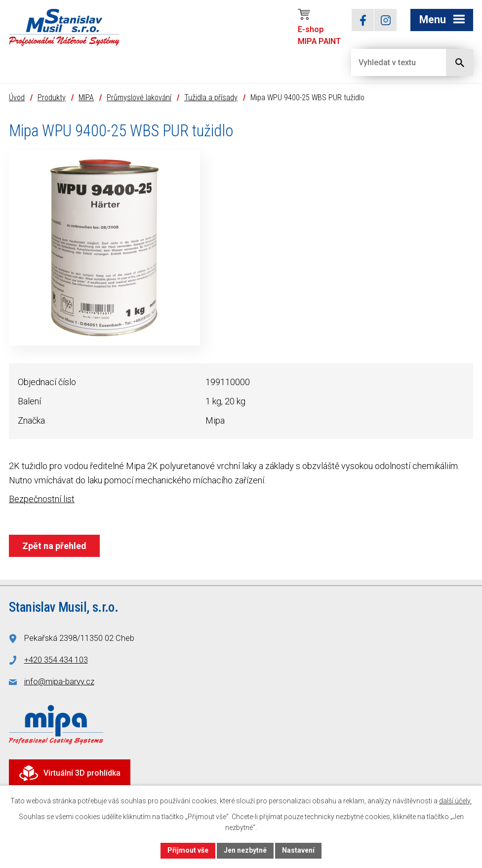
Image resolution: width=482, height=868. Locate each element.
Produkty (52, 98)
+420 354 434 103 (56, 660)
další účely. (455, 801)
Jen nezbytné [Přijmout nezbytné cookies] (245, 850)
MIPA (86, 98)
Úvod (17, 98)
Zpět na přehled (54, 546)
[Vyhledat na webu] (391, 62)
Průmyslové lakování (139, 98)
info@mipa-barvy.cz (59, 682)
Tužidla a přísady (211, 98)
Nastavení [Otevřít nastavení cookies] (298, 850)
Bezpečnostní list (42, 499)
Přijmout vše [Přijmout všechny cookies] (188, 850)
